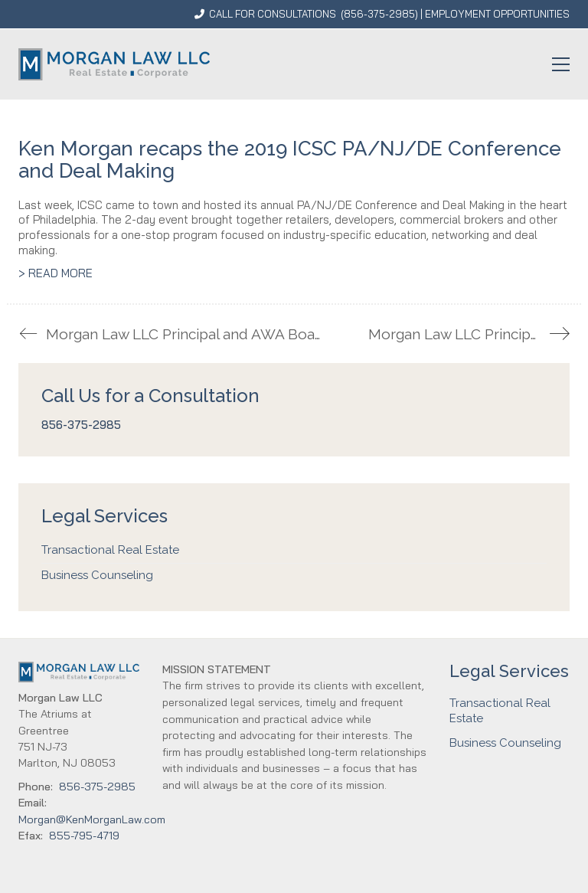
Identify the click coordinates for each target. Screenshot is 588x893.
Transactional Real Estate (110, 550)
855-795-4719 (84, 836)
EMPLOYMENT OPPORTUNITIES (497, 14)
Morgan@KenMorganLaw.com (92, 819)
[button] (561, 64)
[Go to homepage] (114, 64)
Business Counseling (97, 575)
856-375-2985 (379, 14)
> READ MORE (56, 273)
